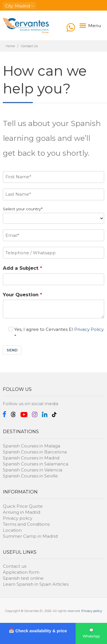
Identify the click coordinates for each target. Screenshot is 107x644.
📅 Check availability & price (38, 631)
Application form (21, 572)
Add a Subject (21, 268)
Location (12, 530)
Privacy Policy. (89, 329)
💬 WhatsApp (91, 633)
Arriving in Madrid (22, 512)
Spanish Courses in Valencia (33, 470)
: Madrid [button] (19, 6)
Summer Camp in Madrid (30, 536)
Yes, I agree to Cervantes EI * (56, 333)
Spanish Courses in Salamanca (36, 464)
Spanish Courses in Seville (30, 476)
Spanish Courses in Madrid (31, 458)
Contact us (15, 566)
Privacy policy (18, 518)
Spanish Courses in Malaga (32, 446)
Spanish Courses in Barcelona (35, 452)
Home (10, 46)
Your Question (21, 295)
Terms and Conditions (26, 524)
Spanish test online (23, 578)
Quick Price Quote (23, 506)
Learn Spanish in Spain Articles (36, 584)
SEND (12, 350)
